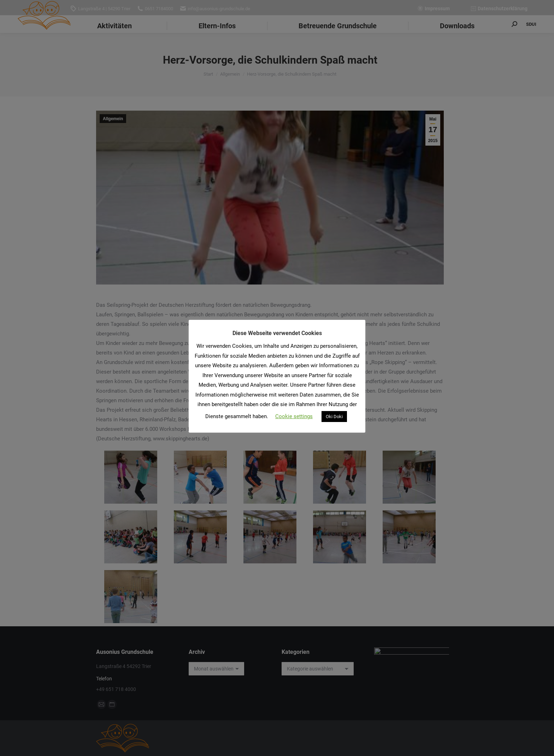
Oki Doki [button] (334, 417)
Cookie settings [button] (294, 416)
